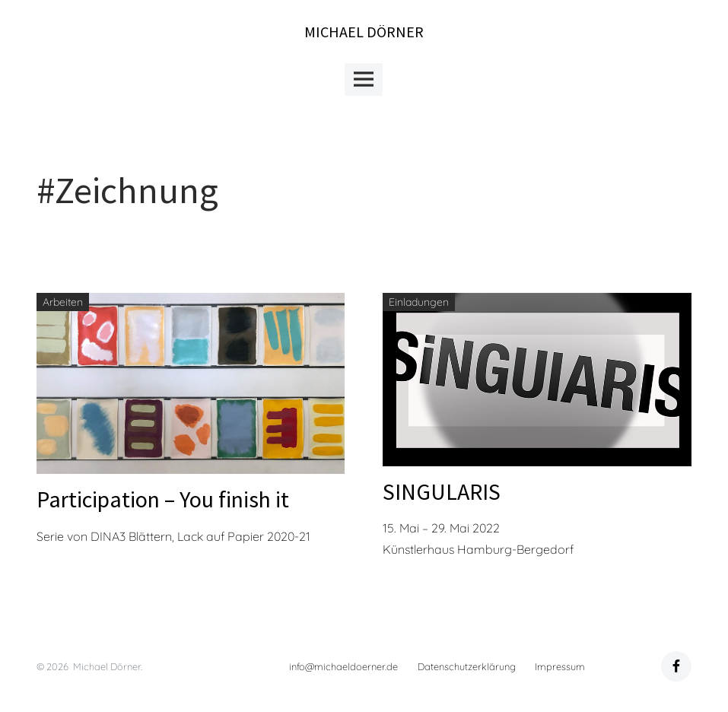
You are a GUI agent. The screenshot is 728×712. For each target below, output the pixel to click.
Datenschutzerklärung (467, 666)
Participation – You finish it (163, 499)
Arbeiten (63, 302)
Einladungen (419, 302)
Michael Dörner (364, 32)
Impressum (560, 666)
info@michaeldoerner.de (343, 666)
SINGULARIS (442, 491)
